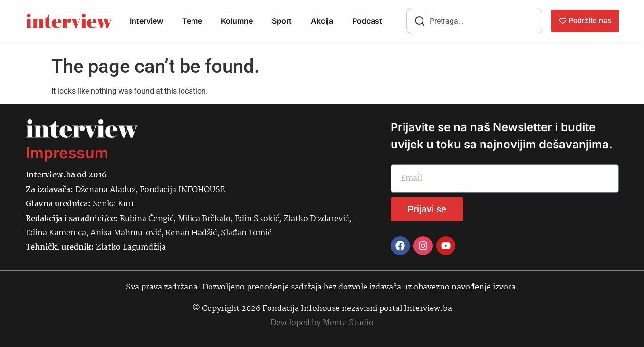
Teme (192, 21)
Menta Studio (348, 323)
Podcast (367, 21)
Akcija (322, 21)
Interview (146, 21)
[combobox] (474, 21)
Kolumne (237, 21)
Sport (282, 21)
